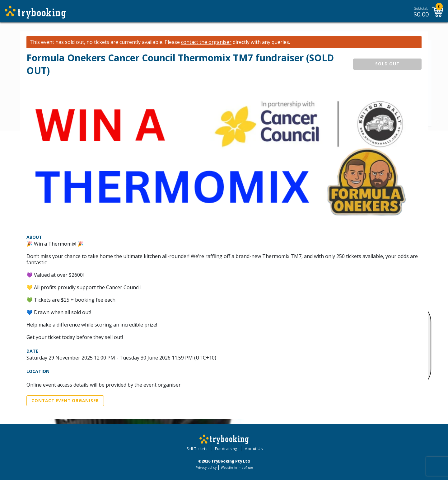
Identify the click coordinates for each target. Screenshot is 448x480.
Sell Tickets (197, 449)
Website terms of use (237, 468)
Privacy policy (206, 468)
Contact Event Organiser (65, 401)
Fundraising (226, 449)
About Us (254, 449)
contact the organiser (206, 42)
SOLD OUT (387, 64)
